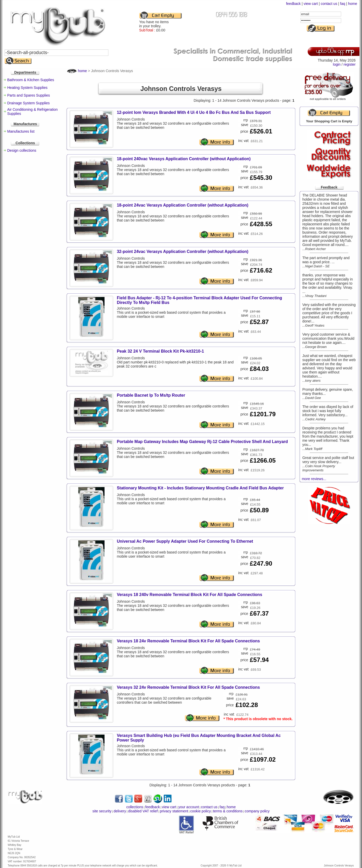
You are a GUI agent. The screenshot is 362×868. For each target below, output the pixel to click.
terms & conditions (228, 811)
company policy (257, 811)
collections (135, 807)
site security (102, 811)
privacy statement (174, 811)
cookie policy (201, 811)
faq (343, 4)
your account (188, 807)
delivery (120, 811)
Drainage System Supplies (28, 103)
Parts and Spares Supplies (29, 95)
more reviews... (314, 479)
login (337, 64)
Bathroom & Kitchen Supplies (31, 80)
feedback (293, 4)
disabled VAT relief (143, 811)
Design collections (22, 150)
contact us (329, 4)
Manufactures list (21, 131)
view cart (311, 4)
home (353, 4)
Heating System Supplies (27, 88)
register (350, 64)
